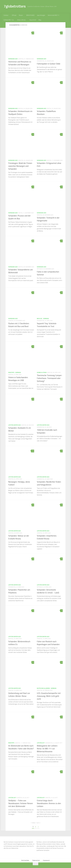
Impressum (46, 860)
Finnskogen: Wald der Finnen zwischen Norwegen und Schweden (20, 166)
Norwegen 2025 (13, 59)
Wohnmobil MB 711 (54, 15)
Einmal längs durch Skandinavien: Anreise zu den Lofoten (49, 803)
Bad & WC (40, 319)
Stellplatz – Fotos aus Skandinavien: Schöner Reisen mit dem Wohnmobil (21, 803)
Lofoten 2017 (41, 743)
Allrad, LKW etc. (22, 20)
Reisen (21, 15)
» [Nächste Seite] (38, 827)
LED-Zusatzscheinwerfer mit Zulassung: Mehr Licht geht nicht (49, 696)
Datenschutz (36, 860)
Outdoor (6, 15)
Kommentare (25, 860)
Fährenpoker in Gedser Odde (49, 64)
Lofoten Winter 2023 (15, 425)
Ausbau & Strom (42, 372)
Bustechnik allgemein (43, 688)
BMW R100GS (30, 15)
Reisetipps (11, 372)
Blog (40, 20)
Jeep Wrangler (41, 15)
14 (33, 451)
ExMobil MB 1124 (9, 20)
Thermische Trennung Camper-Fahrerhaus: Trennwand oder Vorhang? (50, 378)
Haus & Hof (33, 20)
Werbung (46, 319)
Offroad (14, 15)
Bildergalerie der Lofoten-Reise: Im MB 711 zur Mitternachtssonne (47, 749)
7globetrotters (15, 6)
